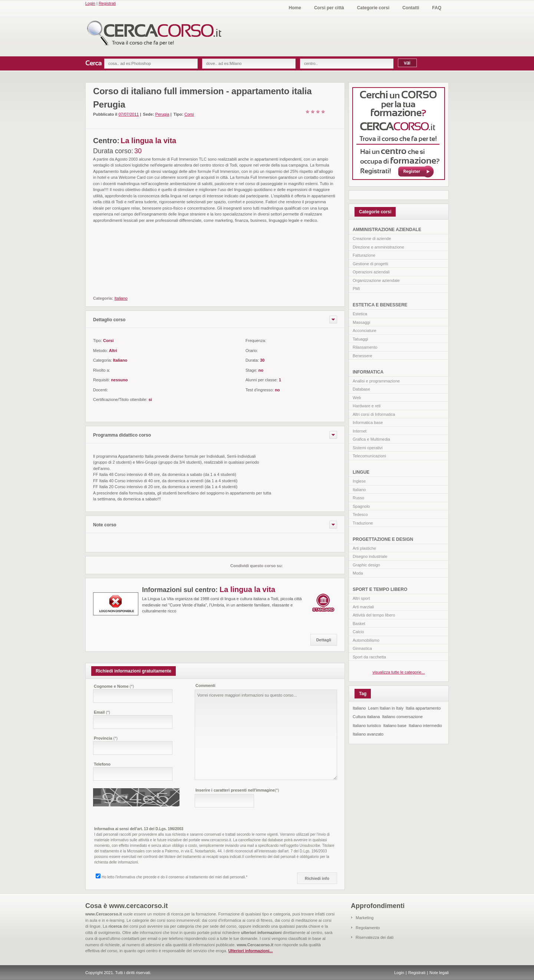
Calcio (358, 632)
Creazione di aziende (372, 239)
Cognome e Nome (114, 686)
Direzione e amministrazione (378, 247)
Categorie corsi (373, 8)
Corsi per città (329, 8)
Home (295, 8)
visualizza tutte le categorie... (398, 672)
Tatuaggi (360, 339)
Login (90, 3)
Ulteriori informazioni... (251, 951)
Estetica (360, 314)
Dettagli (324, 640)
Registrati (107, 3)
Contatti (411, 8)
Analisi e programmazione (376, 381)
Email (102, 712)
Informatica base (368, 422)
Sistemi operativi (368, 448)
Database (361, 389)
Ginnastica (362, 648)
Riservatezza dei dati (375, 937)
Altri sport (361, 598)
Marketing (365, 918)
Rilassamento (365, 347)
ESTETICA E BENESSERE (380, 305)
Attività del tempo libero (374, 615)
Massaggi (361, 322)
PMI (356, 289)
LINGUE (361, 472)
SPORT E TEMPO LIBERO (380, 589)
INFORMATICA (368, 372)
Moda (358, 573)
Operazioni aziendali (371, 272)
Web (357, 398)
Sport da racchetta (369, 657)
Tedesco (360, 514)
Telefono (102, 764)
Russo (358, 498)
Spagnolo (361, 506)
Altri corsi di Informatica (374, 414)
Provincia (106, 738)
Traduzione (363, 523)
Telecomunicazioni (369, 456)
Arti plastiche (364, 548)
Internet (360, 431)
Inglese (359, 481)
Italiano (359, 490)
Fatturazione (364, 255)
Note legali (439, 973)
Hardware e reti (367, 406)
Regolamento (368, 928)
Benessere (362, 356)
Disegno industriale (370, 556)
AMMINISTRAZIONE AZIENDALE (387, 230)
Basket (359, 624)
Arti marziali (363, 607)
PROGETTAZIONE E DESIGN (383, 539)
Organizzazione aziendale (376, 280)
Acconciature (365, 330)
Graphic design (366, 565)
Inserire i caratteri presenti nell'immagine (237, 790)
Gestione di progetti (370, 264)
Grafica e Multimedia (371, 439)
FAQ (437, 8)
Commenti (205, 685)
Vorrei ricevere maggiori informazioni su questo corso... (266, 735)
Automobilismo (366, 640)
